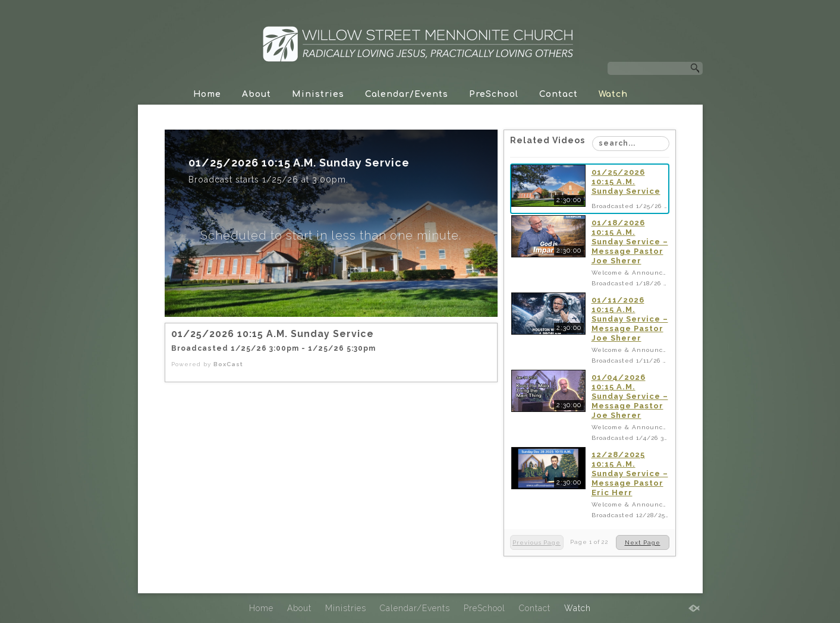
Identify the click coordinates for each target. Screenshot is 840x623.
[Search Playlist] (631, 144)
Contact (559, 94)
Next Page (643, 542)
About (257, 94)
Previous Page (537, 542)
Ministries (318, 94)
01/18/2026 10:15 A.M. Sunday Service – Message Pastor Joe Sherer (630, 242)
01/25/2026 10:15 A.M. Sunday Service (626, 182)
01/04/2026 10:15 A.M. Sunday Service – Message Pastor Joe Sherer (630, 396)
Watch (613, 94)
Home (207, 94)
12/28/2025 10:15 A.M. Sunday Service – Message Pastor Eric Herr (630, 473)
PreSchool (494, 94)
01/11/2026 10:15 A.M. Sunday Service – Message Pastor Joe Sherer (630, 319)
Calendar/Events (407, 94)
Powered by (207, 364)
